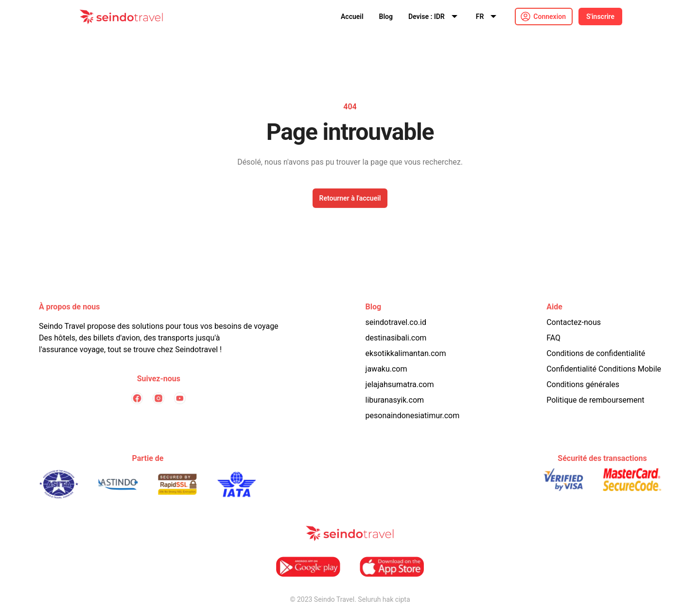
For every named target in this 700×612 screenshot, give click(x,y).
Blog (386, 17)
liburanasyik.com (395, 400)
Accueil (352, 17)
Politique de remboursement (595, 400)
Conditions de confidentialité (596, 353)
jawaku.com (386, 369)
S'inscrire (600, 17)
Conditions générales (583, 384)
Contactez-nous (574, 322)
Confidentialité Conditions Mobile (604, 369)
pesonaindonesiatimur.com (413, 416)
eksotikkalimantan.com (406, 353)
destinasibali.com (396, 338)
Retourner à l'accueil (350, 198)
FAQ (553, 338)
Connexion (550, 17)
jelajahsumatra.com (400, 384)
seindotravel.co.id (396, 322)
